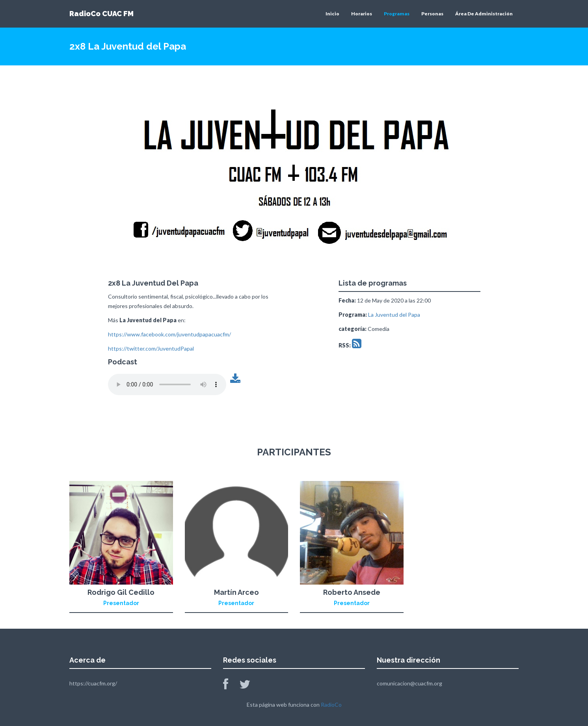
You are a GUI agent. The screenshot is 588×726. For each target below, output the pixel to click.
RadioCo (331, 705)
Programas (397, 14)
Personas (432, 14)
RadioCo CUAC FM (101, 14)
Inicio (332, 14)
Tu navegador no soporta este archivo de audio (167, 384)
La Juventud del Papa (394, 315)
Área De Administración (484, 14)
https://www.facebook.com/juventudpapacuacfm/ (169, 334)
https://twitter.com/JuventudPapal (151, 348)
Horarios (362, 14)
